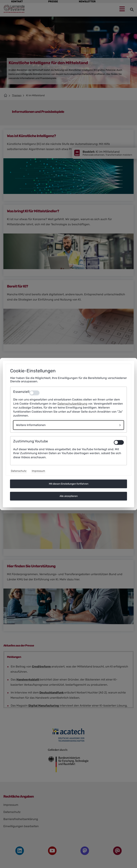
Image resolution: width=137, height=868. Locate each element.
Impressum (38, 471)
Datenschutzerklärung (72, 404)
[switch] (119, 442)
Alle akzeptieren (69, 496)
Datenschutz (19, 471)
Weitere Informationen (31, 425)
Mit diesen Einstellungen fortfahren (69, 484)
